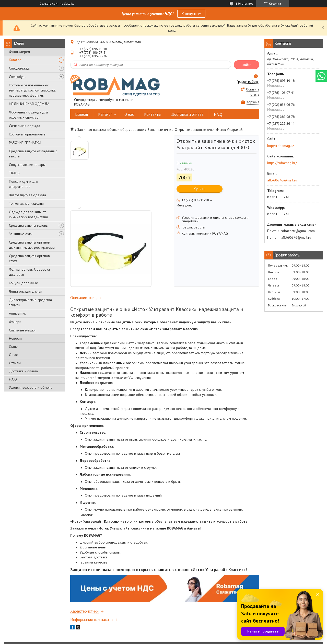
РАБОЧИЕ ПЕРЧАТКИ (25, 143)
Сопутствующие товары (27, 165)
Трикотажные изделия (26, 203)
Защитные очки (21, 234)
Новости (15, 338)
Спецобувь (17, 77)
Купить (200, 189)
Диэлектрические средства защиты (30, 302)
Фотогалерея (19, 52)
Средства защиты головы (29, 225)
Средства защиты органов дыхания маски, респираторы (32, 245)
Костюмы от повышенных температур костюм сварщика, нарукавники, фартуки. (32, 90)
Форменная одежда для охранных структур (28, 115)
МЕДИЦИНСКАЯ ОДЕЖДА (29, 104)
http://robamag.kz (281, 146)
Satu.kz (186, 634)
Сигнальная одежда (25, 126)
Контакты (153, 114)
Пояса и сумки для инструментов (24, 184)
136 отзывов (245, 3)
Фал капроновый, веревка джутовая (29, 272)
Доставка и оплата (23, 371)
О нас (13, 355)
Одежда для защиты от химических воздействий (28, 214)
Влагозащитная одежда (27, 195)
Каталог (15, 60)
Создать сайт (49, 4)
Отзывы (15, 363)
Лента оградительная (26, 291)
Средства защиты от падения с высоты (33, 154)
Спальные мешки (22, 330)
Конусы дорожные (24, 283)
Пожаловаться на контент (188, 639)
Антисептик (17, 313)
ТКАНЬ (14, 173)
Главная (82, 114)
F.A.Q (13, 379)
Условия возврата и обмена (31, 387)
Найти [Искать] (247, 65)
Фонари (15, 322)
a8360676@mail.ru (282, 180)
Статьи (14, 347)
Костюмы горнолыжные (27, 134)
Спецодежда (19, 68)
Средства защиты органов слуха (29, 258)
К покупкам (191, 14)
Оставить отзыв (253, 92)
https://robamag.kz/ (282, 163)
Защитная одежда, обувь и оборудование (111, 130)
